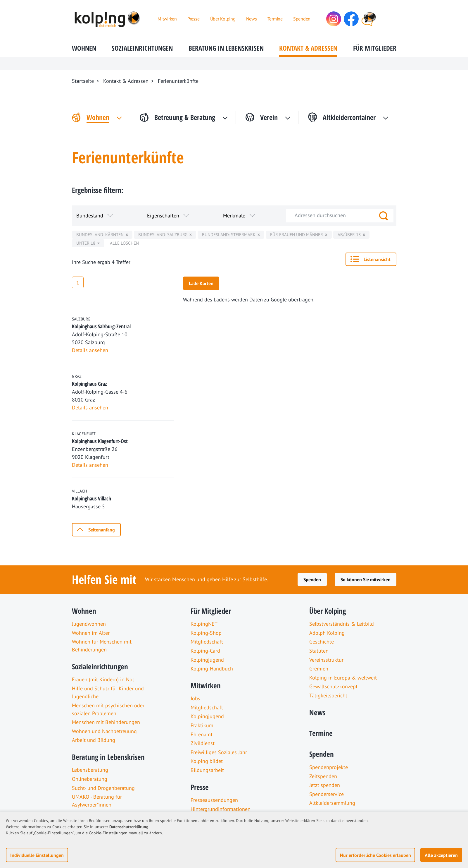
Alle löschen (124, 243)
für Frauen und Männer (297, 235)
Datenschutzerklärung (129, 827)
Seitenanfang (102, 530)
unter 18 (86, 243)
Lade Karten (201, 283)
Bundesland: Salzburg (163, 235)
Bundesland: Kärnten (100, 235)
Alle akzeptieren (441, 855)
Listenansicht (377, 259)
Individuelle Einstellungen (37, 855)
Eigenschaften (163, 216)
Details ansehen (90, 350)
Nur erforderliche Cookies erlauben (375, 855)
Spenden (312, 579)
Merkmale (234, 216)
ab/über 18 (349, 235)
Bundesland (90, 216)
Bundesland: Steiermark (229, 235)
